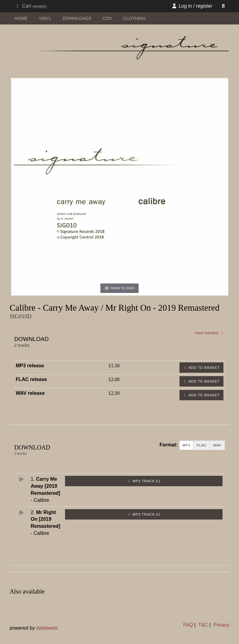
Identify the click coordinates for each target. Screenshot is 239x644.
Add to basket (201, 368)
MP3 (186, 445)
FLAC (202, 445)
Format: (169, 445)
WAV (217, 445)
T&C (203, 625)
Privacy (221, 625)
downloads (77, 18)
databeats (47, 628)
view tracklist (210, 333)
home (21, 18)
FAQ (188, 625)
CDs (107, 18)
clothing (134, 18)
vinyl (45, 18)
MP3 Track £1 (144, 481)
